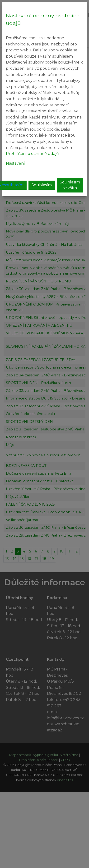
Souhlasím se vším (70, 185)
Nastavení (15, 163)
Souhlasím (42, 185)
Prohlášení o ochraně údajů (32, 154)
